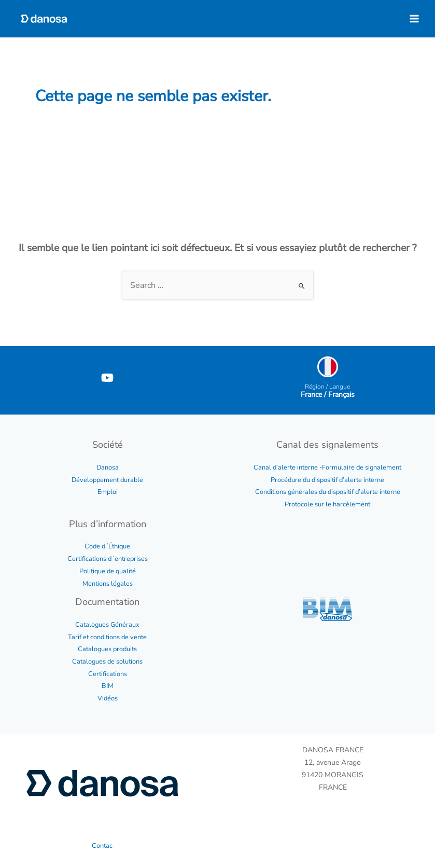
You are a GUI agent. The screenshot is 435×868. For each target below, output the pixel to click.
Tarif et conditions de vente (107, 637)
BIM (108, 686)
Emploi (108, 492)
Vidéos (108, 698)
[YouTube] (107, 378)
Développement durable (107, 480)
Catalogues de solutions (107, 662)
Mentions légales (108, 584)
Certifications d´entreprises (108, 559)
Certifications (108, 674)
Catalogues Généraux (107, 625)
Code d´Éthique (107, 546)
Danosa (108, 467)
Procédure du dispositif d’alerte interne (327, 480)
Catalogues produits (107, 649)
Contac (102, 846)
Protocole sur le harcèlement (327, 504)
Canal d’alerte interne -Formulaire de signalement (327, 467)
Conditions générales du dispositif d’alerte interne (328, 492)
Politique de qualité (108, 571)
